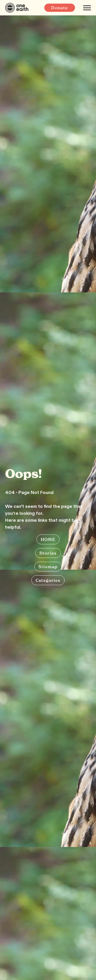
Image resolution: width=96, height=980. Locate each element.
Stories (48, 553)
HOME (48, 539)
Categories (48, 580)
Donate (60, 8)
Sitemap (48, 567)
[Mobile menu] (87, 8)
